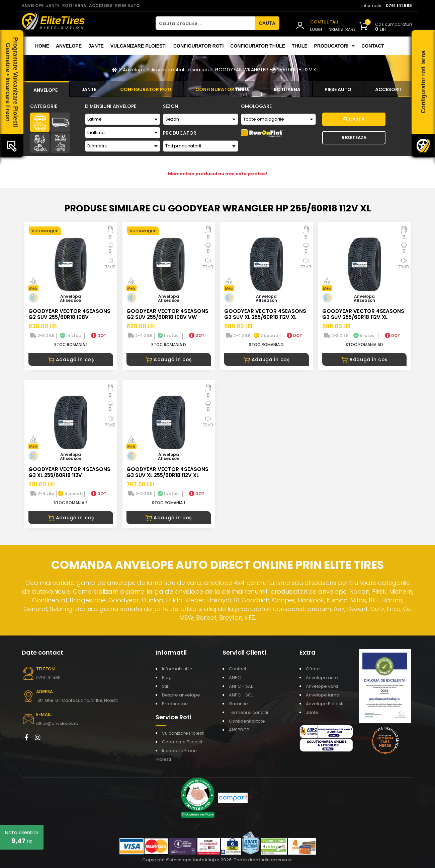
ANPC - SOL (241, 695)
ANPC (235, 678)
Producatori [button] (335, 46)
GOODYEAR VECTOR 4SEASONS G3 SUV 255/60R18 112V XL (363, 314)
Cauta (354, 119)
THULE (300, 46)
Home (42, 46)
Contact (373, 46)
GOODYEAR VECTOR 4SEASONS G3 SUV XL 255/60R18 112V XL (265, 314)
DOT (99, 336)
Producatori (175, 704)
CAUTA (267, 23)
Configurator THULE (258, 46)
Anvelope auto (322, 678)
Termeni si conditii (248, 712)
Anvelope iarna (323, 695)
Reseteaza (354, 138)
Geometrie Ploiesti (182, 742)
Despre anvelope (181, 695)
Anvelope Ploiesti (325, 704)
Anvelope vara (322, 686)
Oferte (313, 669)
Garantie (238, 704)
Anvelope (69, 46)
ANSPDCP (239, 730)
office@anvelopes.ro (57, 723)
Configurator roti (198, 46)
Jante (96, 46)
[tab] (46, 89)
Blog (167, 678)
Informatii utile (177, 669)
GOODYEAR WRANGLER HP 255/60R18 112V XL (267, 70)
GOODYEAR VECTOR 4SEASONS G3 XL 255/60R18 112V (69, 472)
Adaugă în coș (71, 359)
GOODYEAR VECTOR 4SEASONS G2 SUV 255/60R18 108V (69, 314)
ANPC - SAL (241, 686)
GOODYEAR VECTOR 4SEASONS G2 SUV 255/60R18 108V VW (167, 314)
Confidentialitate (247, 721)
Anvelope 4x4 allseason (180, 70)
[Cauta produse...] (205, 23)
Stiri (166, 686)
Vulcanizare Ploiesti (139, 46)
